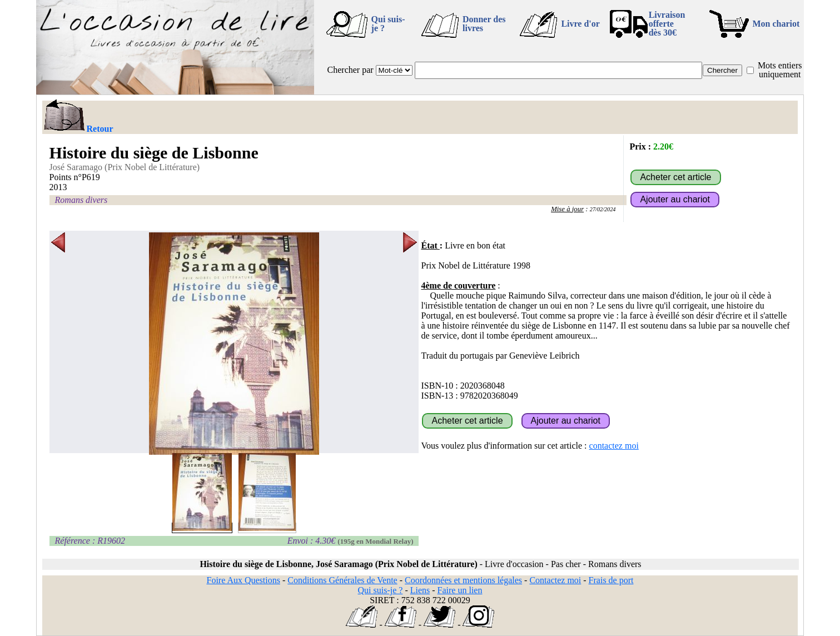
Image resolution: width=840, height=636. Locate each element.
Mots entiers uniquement (780, 70)
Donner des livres (484, 24)
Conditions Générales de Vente (342, 580)
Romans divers (81, 200)
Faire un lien (460, 590)
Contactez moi (555, 580)
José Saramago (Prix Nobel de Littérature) (125, 167)
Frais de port (611, 580)
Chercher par (351, 70)
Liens (420, 590)
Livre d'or (580, 24)
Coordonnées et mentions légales (463, 580)
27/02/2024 (603, 209)
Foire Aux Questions (243, 580)
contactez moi (614, 446)
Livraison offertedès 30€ (667, 24)
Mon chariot (776, 24)
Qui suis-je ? (388, 24)
